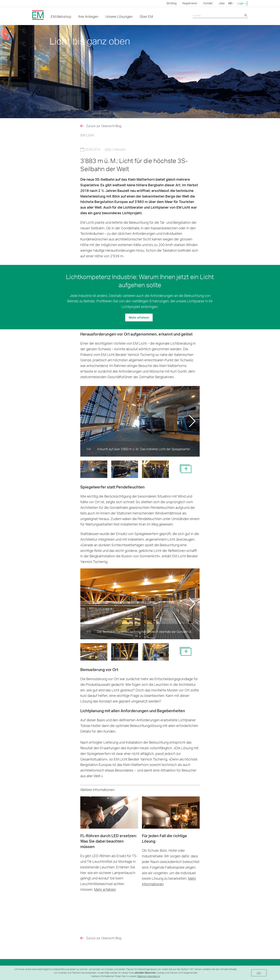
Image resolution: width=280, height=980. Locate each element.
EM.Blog (172, 3)
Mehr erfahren (139, 317)
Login (243, 3)
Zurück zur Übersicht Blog (104, 126)
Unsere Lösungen (119, 16)
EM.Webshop (61, 16)
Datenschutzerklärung (149, 976)
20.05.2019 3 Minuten (103, 149)
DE (231, 3)
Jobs (222, 3)
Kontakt (208, 3)
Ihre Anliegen (88, 16)
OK (259, 973)
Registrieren (190, 3)
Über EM (146, 16)
